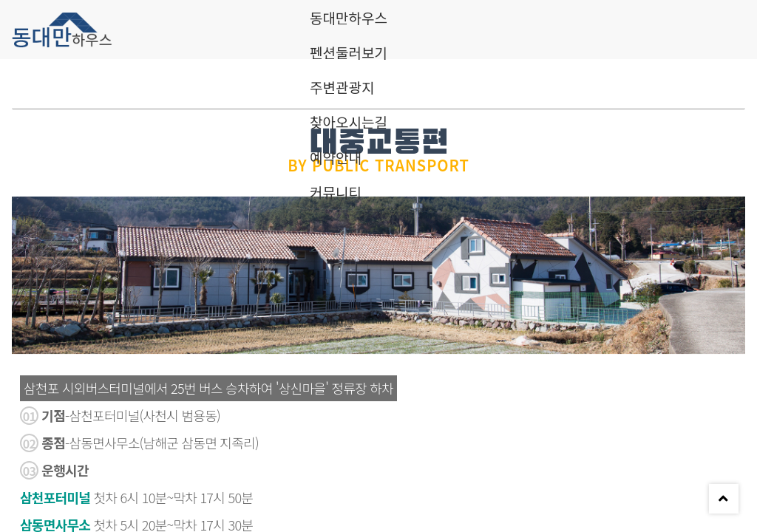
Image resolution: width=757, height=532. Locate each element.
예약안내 (336, 157)
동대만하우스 (349, 17)
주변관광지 (342, 87)
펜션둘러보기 (349, 52)
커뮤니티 (336, 192)
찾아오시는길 (349, 122)
